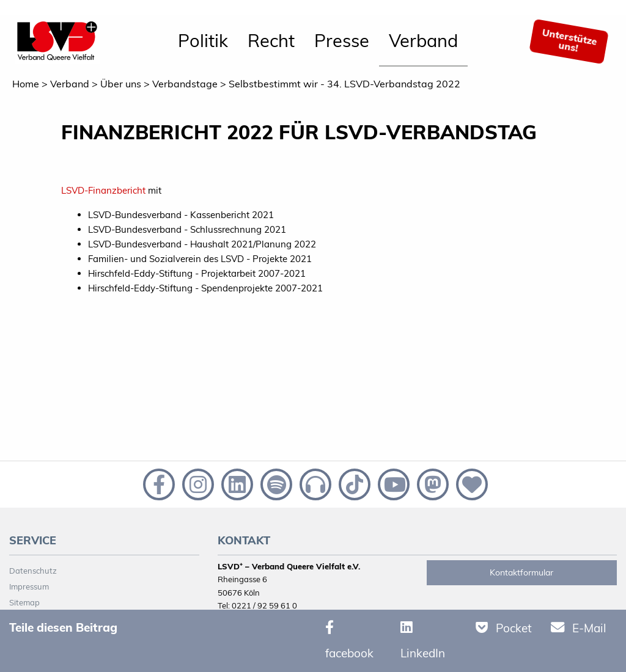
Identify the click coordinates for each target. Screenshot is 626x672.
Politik (203, 40)
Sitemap (24, 602)
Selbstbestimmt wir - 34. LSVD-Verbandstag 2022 (344, 84)
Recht (271, 40)
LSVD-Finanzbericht (103, 190)
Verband (423, 40)
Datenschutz (33, 571)
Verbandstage (185, 84)
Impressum (29, 586)
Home (26, 84)
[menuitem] (203, 42)
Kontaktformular (521, 572)
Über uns (121, 84)
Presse (342, 40)
